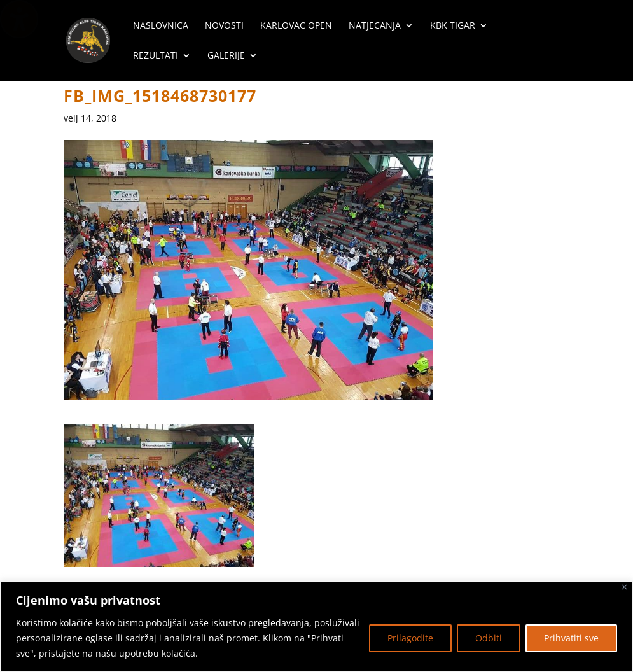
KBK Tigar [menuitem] (453, 26)
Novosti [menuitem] (224, 26)
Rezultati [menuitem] (156, 56)
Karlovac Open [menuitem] (296, 26)
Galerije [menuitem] (226, 56)
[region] (316, 626)
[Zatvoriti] (624, 587)
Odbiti (489, 638)
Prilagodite (410, 638)
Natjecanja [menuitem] (375, 26)
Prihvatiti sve (571, 638)
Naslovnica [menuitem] (161, 26)
